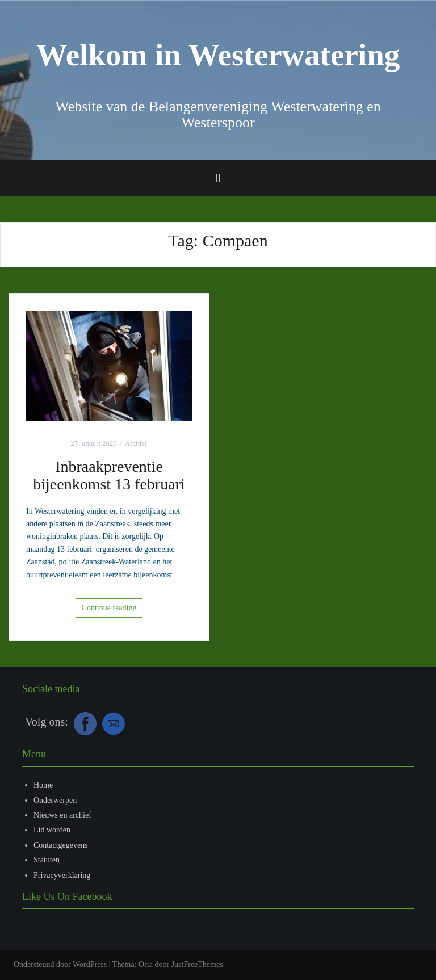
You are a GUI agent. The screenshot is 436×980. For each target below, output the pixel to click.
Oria (146, 964)
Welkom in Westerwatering (218, 55)
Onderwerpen (55, 800)
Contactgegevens (61, 845)
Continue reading (109, 608)
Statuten (47, 860)
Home (43, 785)
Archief (136, 443)
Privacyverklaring (62, 875)
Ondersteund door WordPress (60, 964)
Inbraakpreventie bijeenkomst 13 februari (109, 475)
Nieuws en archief (62, 815)
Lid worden (52, 830)
